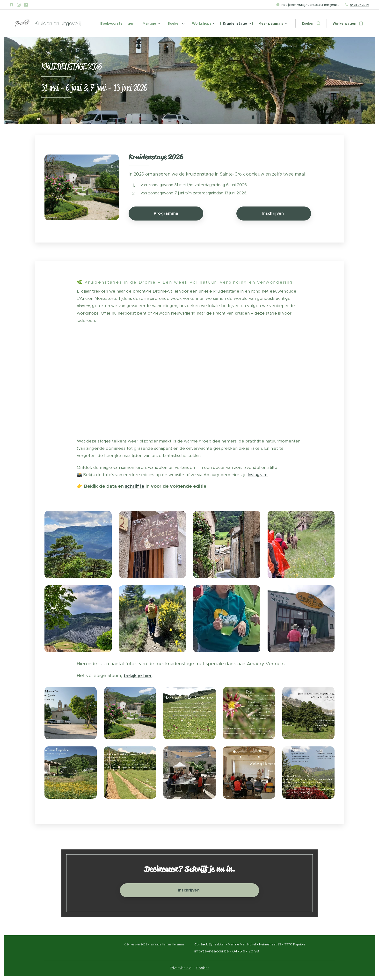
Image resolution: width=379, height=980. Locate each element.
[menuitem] (117, 23)
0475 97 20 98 (360, 5)
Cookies (203, 968)
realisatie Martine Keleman (167, 945)
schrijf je (135, 486)
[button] (311, 23)
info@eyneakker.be (212, 951)
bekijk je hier (138, 675)
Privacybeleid (181, 968)
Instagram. (258, 475)
